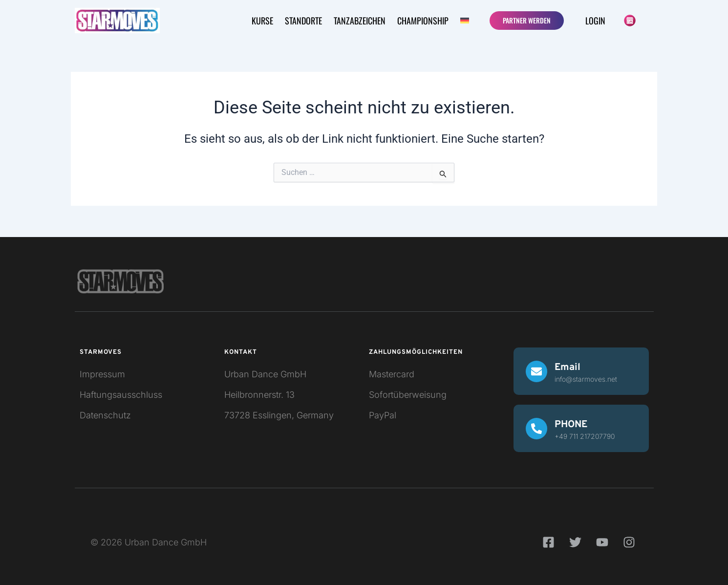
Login (595, 21)
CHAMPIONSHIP (423, 21)
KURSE (262, 21)
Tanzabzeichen (360, 21)
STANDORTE (303, 21)
